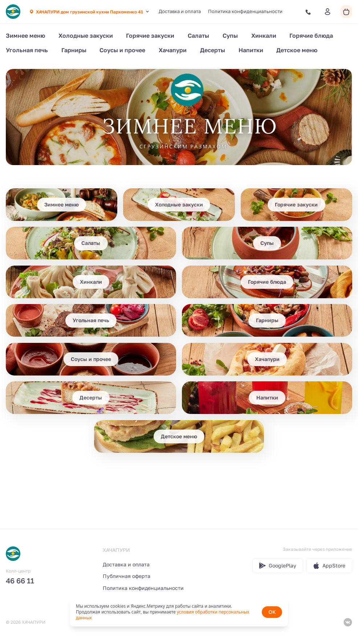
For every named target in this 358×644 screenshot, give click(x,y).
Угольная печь (27, 50)
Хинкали (264, 36)
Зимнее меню (25, 36)
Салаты (198, 36)
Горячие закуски (150, 36)
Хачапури (173, 50)
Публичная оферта (127, 576)
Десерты (213, 50)
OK (272, 612)
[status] (179, 612)
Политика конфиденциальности (245, 11)
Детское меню (297, 50)
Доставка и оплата (180, 11)
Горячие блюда (311, 36)
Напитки (251, 50)
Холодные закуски (86, 36)
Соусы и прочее (122, 50)
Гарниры (74, 50)
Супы (230, 36)
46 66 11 (20, 581)
